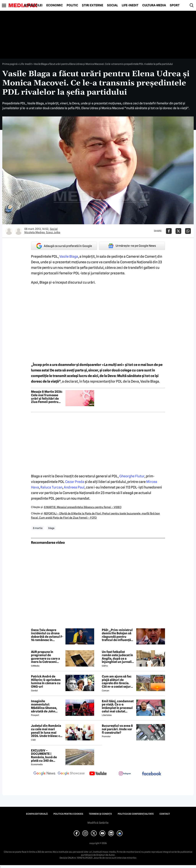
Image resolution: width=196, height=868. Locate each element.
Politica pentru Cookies (68, 814)
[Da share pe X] (178, 231)
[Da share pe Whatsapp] (188, 231)
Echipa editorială (37, 814)
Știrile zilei (33, 5)
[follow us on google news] (44, 774)
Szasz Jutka (53, 232)
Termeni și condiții (100, 814)
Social (112, 5)
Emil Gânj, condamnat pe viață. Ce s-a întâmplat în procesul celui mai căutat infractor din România (118, 706)
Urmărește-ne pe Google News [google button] (132, 246)
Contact (165, 814)
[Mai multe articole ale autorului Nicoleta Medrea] (9, 231)
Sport (175, 5)
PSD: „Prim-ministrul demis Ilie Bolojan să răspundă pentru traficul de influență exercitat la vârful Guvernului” (117, 635)
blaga (51, 528)
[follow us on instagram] (125, 774)
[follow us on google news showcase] (71, 774)
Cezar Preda (75, 482)
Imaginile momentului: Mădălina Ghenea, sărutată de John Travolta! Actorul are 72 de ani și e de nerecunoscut (46, 706)
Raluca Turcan (51, 487)
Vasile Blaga (69, 256)
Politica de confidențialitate (136, 814)
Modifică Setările (98, 823)
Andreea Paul (74, 487)
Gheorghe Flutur (132, 476)
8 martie (38, 528)
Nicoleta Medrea (35, 232)
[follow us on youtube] (98, 774)
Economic (55, 5)
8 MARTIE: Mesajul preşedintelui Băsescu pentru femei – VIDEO (83, 507)
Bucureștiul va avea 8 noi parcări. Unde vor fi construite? (117, 729)
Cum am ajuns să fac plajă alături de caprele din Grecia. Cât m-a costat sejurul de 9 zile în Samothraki (118, 682)
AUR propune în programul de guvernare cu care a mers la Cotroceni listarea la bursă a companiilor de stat (45, 657)
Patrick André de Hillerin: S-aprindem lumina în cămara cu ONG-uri (46, 682)
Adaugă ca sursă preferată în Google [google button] (64, 246)
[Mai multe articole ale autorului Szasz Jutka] (19, 231)
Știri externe (93, 5)
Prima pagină (10, 64)
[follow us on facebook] (152, 774)
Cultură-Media (154, 5)
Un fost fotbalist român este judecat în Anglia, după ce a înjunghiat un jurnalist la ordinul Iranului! (118, 657)
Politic (72, 5)
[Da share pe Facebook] (169, 231)
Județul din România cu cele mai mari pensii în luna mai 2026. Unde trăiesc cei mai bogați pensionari (47, 731)
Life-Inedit (130, 5)
